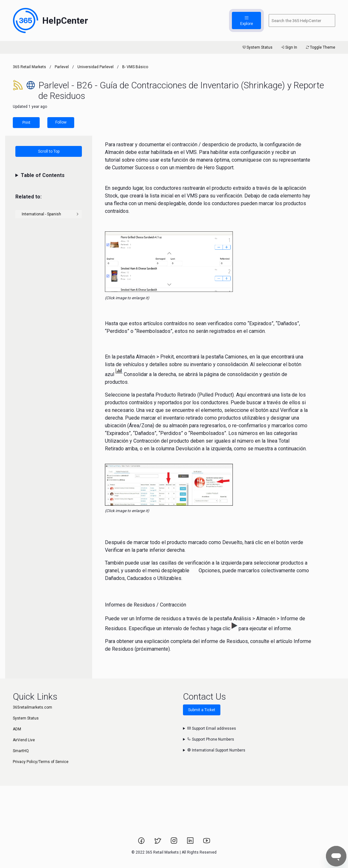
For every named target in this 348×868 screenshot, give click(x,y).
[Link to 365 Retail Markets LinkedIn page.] (191, 843)
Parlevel (62, 67)
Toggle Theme (320, 47)
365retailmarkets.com (32, 707)
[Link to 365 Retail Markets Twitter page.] (158, 843)
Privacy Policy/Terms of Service (41, 762)
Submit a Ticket (202, 710)
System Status (257, 47)
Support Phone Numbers (211, 739)
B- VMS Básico (135, 67)
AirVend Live (24, 740)
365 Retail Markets (29, 67)
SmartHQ (21, 751)
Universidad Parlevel (95, 67)
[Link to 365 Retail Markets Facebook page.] (142, 843)
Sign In (289, 47)
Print (26, 123)
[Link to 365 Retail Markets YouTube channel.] (207, 843)
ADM (17, 729)
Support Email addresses (212, 728)
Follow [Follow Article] (61, 122)
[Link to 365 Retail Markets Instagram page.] (174, 843)
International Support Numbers (216, 750)
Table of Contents (43, 175)
